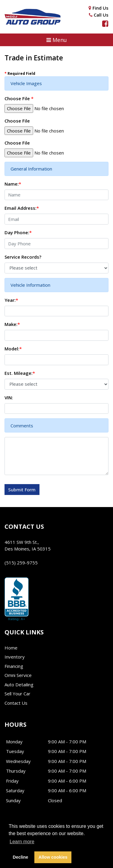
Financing (14, 666)
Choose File (19, 98)
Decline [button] (20, 857)
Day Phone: (18, 232)
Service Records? (23, 257)
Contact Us (16, 703)
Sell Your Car (17, 694)
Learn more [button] (22, 842)
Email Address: (22, 208)
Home (11, 648)
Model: (13, 349)
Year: (11, 300)
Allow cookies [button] (53, 857)
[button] (56, 40)
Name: (13, 184)
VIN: (9, 397)
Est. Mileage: (20, 373)
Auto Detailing (19, 685)
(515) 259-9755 (21, 563)
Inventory (15, 657)
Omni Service (18, 675)
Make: (12, 324)
